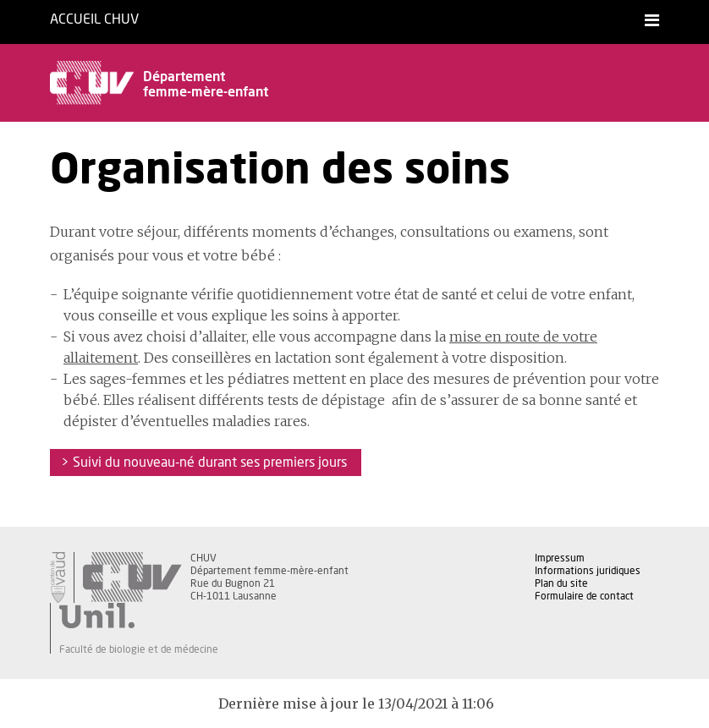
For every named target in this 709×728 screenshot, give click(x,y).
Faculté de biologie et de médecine (139, 649)
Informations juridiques (588, 571)
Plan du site (561, 583)
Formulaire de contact (584, 596)
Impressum (560, 558)
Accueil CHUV (94, 19)
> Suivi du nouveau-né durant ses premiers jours (206, 463)
